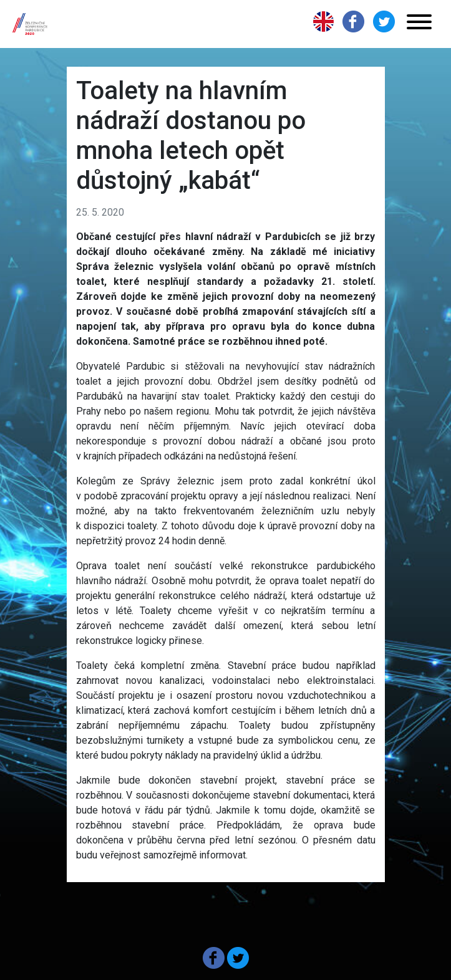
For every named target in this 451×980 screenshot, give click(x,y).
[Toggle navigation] (419, 24)
